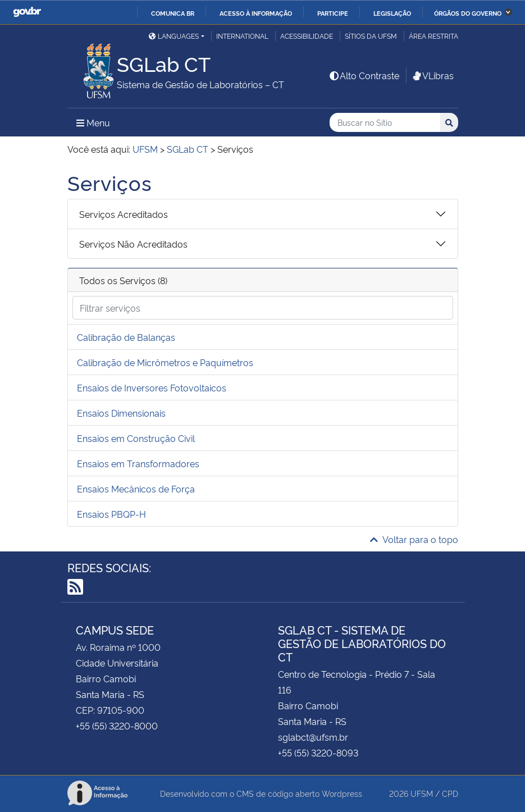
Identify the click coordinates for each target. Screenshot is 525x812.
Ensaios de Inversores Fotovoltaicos (152, 387)
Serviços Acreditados (124, 214)
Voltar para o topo (414, 539)
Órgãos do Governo (468, 13)
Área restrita (433, 36)
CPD (450, 793)
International (242, 36)
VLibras (432, 75)
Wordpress (342, 793)
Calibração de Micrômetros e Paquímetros (165, 362)
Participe (333, 13)
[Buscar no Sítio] (385, 123)
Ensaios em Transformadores (138, 463)
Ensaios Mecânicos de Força (136, 489)
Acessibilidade (307, 36)
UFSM (422, 793)
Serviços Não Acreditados (133, 244)
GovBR (27, 12)
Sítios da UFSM (371, 36)
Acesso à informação (256, 13)
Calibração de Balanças (126, 337)
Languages (174, 36)
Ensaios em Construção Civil (136, 438)
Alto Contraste (364, 75)
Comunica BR (173, 13)
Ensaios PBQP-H (111, 514)
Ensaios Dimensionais (121, 413)
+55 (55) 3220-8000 (117, 726)
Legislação (392, 13)
